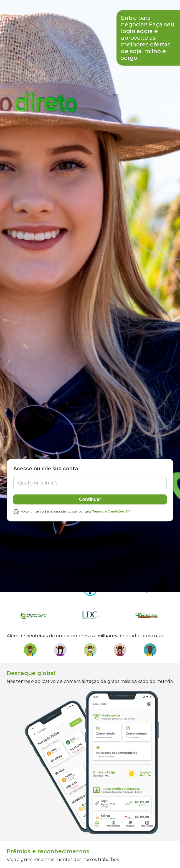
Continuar (90, 606)
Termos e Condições (111, 618)
